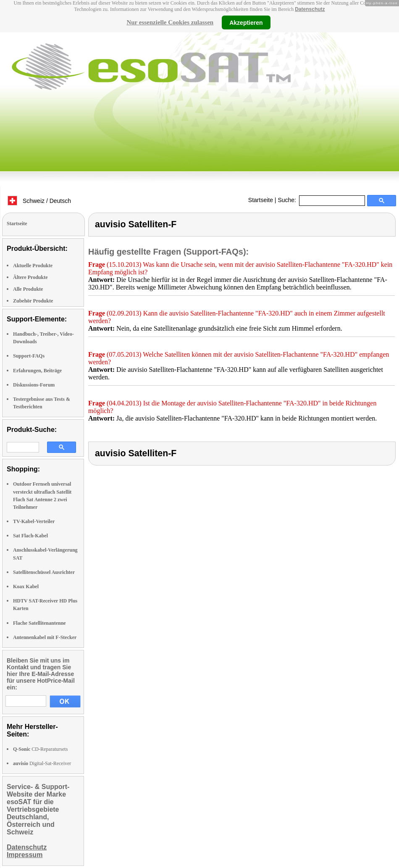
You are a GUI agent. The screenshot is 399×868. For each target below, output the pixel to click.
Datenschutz (310, 9)
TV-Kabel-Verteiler (34, 521)
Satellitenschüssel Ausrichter (44, 572)
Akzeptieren (246, 22)
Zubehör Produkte (33, 301)
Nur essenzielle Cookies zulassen (170, 22)
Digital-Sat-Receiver (42, 763)
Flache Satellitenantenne (39, 623)
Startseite (261, 200)
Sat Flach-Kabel (30, 536)
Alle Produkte (28, 289)
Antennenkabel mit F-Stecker (45, 637)
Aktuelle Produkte (33, 266)
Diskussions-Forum (34, 385)
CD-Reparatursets (40, 749)
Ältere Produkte (30, 277)
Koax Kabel (26, 587)
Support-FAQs (29, 356)
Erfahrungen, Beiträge (37, 371)
